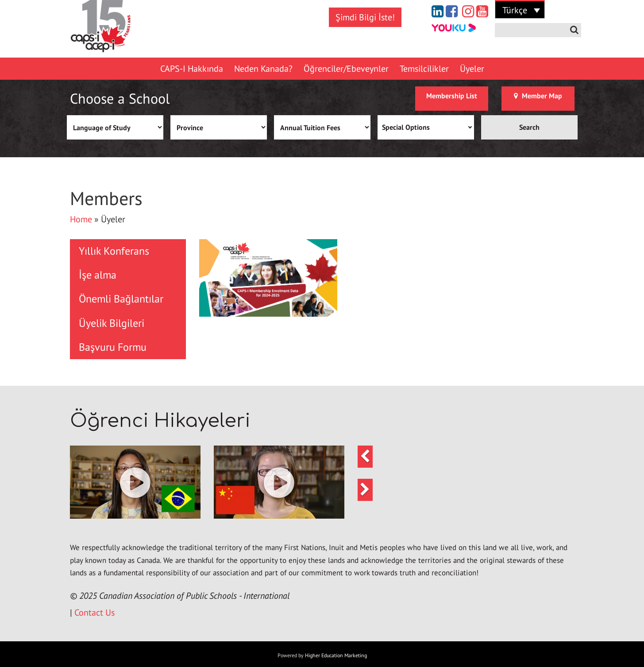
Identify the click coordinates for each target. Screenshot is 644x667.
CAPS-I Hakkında (192, 69)
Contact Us (94, 613)
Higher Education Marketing (336, 655)
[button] (135, 482)
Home (81, 219)
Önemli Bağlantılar (121, 299)
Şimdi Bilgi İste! (365, 17)
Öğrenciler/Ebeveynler (346, 69)
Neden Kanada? (263, 69)
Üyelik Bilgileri (112, 323)
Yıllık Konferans (114, 251)
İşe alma (98, 275)
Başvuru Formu (113, 347)
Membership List (452, 96)
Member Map (538, 96)
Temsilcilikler (424, 69)
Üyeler (472, 69)
